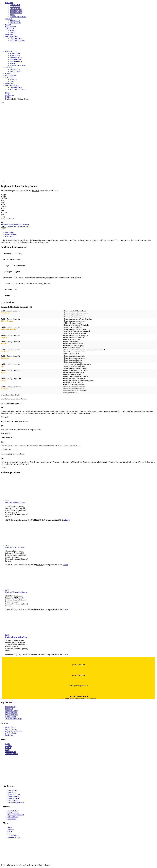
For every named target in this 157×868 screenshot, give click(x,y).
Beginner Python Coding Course (17, 637)
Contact (12, 33)
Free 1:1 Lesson (15, 23)
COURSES (9, 3)
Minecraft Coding (16, 9)
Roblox (12, 15)
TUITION (9, 19)
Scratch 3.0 (9, 709)
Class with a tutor (16, 39)
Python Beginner (16, 11)
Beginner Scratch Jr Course (15, 547)
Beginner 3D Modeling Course (16, 592)
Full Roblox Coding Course (15, 502)
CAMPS (8, 25)
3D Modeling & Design (18, 17)
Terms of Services (12, 754)
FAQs (7, 750)
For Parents (9, 35)
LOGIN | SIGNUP (12, 37)
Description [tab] (9, 232)
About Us (13, 31)
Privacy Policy (10, 752)
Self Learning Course (17, 41)
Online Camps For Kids (14, 731)
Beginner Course (23, 226)
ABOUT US (10, 29)
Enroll (4, 229)
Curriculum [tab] (9, 236)
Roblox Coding (11, 717)
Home (7, 93)
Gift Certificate (11, 27)
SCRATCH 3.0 (15, 7)
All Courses (9, 95)
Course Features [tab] (11, 234)
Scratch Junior (15, 5)
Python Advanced (16, 13)
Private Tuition (15, 21)
